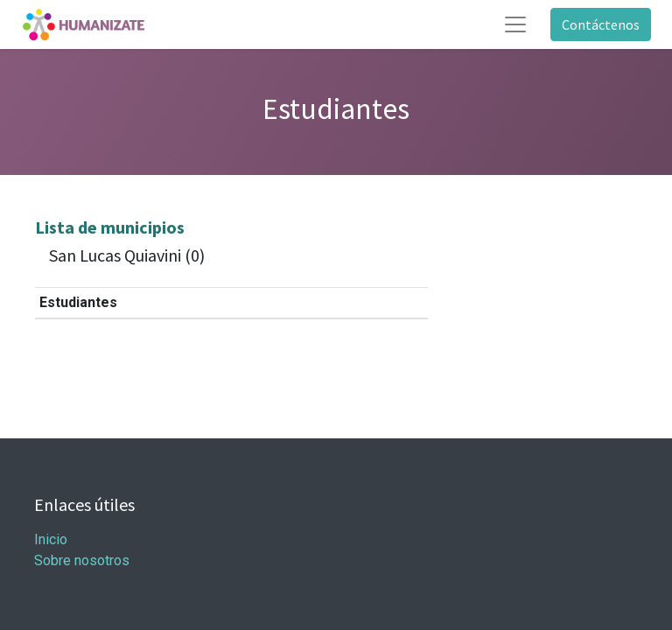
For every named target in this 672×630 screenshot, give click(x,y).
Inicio (51, 539)
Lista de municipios (110, 227)
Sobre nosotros (82, 560)
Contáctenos (601, 24)
